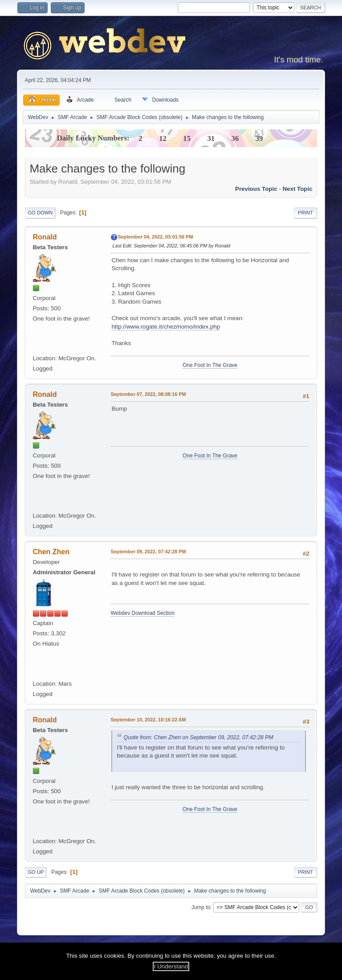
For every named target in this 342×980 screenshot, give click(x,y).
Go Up (36, 872)
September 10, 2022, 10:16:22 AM (148, 720)
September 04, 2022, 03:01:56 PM (155, 237)
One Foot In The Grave (210, 365)
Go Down (40, 213)
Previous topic (256, 189)
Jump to (201, 907)
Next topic (297, 189)
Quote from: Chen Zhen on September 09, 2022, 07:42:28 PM (198, 737)
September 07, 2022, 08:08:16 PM (148, 394)
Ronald (45, 237)
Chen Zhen (51, 552)
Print (305, 213)
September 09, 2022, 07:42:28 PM (148, 552)
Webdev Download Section (142, 613)
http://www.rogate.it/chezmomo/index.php (166, 327)
